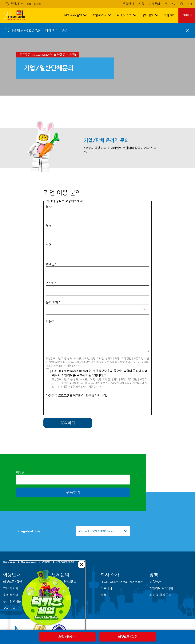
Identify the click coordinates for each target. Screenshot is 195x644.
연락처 (51, 283)
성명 (50, 245)
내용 (50, 321)
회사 (50, 207)
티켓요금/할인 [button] (75, 15)
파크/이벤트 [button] (127, 15)
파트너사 (106, 588)
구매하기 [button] (187, 15)
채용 (141, 4)
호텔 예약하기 (67, 637)
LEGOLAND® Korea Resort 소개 (122, 582)
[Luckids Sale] (47, 599)
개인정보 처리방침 (161, 588)
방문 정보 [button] (150, 15)
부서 (50, 226)
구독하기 (73, 492)
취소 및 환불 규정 (160, 595)
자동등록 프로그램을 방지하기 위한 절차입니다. (77, 396)
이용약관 (155, 582)
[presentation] (75, 405)
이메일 (51, 264)
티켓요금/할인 (128, 637)
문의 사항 (53, 302)
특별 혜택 (170, 15)
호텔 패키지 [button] (102, 15)
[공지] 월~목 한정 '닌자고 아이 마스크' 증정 (40, 30)
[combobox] (103, 531)
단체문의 (154, 4)
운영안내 (128, 4)
